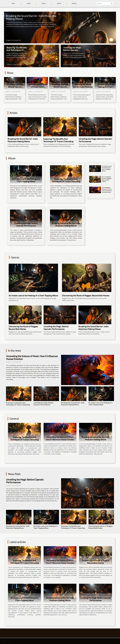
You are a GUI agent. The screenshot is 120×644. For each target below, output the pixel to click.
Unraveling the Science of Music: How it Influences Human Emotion (38, 88)
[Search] (105, 4)
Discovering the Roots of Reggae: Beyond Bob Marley (107, 179)
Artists (29, 3)
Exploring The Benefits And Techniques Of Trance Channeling (17, 50)
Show (13, 3)
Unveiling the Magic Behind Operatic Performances (72, 50)
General (74, 3)
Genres (59, 3)
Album (44, 3)
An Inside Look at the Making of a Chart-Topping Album (105, 87)
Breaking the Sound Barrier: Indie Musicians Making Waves (31, 17)
